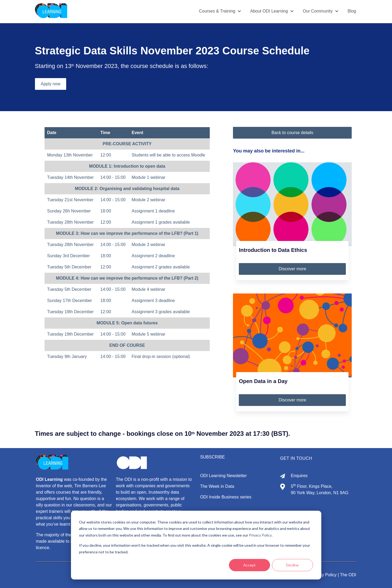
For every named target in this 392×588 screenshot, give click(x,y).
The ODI (348, 575)
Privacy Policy (260, 535)
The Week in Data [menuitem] (217, 486)
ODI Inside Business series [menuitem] (226, 497)
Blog (352, 11)
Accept (250, 565)
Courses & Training (217, 11)
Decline (292, 565)
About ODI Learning (269, 11)
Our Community (318, 11)
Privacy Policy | (325, 575)
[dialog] (196, 545)
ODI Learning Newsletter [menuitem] (223, 476)
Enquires (299, 476)
